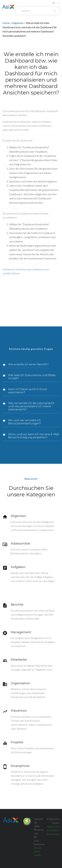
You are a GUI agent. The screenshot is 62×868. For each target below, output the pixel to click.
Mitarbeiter (19, 660)
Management (21, 632)
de (54, 3)
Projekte (17, 742)
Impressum (52, 827)
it (59, 3)
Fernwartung (53, 834)
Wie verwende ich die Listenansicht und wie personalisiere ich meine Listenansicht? (31, 406)
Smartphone (20, 766)
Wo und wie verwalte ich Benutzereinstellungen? (25, 422)
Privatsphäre (53, 830)
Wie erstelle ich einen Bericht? (28, 364)
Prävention (19, 711)
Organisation (20, 683)
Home (6, 23)
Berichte (17, 605)
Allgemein (18, 23)
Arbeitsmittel (21, 544)
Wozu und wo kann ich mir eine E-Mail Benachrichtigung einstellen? (33, 436)
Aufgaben (18, 567)
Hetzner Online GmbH (38, 852)
